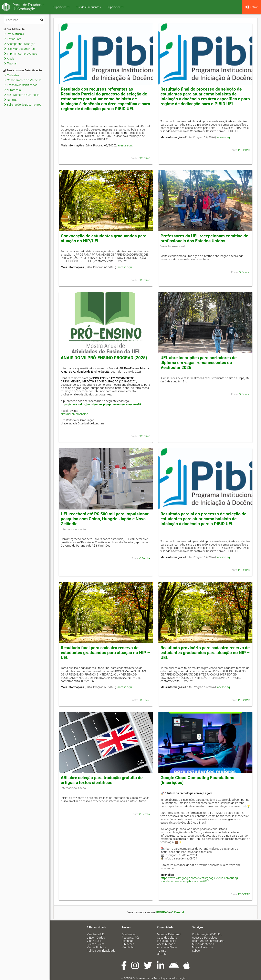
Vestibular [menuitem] (128, 947)
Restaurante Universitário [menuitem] (208, 941)
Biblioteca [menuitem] (128, 944)
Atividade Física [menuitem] (167, 947)
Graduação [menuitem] (129, 934)
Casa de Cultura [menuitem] (167, 938)
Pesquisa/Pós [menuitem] (131, 938)
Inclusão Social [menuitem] (166, 941)
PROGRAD (144, 158)
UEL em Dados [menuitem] (96, 938)
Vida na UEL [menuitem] (94, 941)
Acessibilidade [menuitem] (166, 944)
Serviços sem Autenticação (22, 70)
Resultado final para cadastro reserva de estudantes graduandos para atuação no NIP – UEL (105, 653)
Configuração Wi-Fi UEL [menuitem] (207, 934)
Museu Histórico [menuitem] (202, 947)
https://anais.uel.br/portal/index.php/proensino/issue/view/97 (101, 404)
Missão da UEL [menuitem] (96, 934)
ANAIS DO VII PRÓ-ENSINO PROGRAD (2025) (104, 358)
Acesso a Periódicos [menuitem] (205, 938)
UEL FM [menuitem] (162, 954)
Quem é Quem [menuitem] (95, 944)
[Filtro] (24, 20)
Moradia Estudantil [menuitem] (169, 934)
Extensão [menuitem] (128, 941)
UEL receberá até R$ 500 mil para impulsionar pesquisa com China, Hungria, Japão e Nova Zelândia (105, 519)
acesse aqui (125, 145)
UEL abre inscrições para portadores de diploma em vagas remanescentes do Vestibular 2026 (199, 363)
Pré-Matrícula (14, 29)
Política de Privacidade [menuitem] (101, 951)
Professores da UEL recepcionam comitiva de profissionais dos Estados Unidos (204, 238)
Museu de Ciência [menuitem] (203, 944)
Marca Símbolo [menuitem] (96, 947)
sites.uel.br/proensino (74, 414)
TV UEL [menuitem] (161, 951)
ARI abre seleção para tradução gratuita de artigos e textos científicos (102, 780)
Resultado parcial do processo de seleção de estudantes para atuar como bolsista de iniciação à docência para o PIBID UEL (203, 519)
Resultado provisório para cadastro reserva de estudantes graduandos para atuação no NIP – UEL (205, 653)
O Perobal (245, 272)
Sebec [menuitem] (196, 951)
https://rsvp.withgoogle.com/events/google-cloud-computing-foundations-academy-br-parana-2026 (200, 880)
